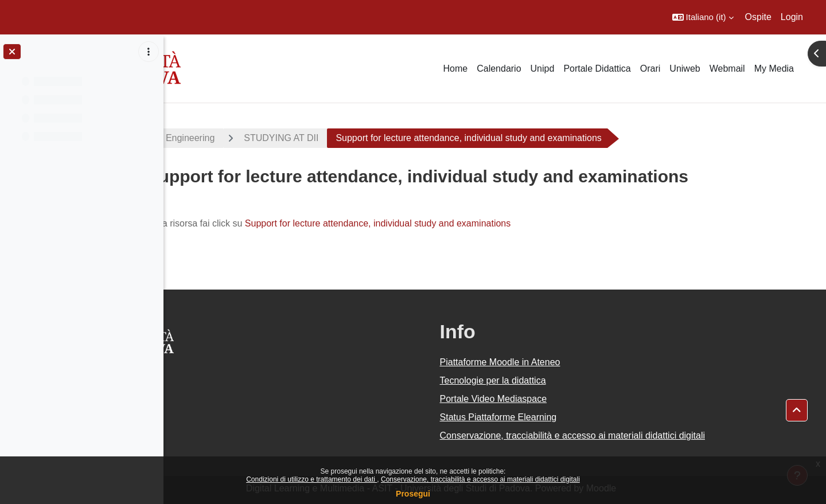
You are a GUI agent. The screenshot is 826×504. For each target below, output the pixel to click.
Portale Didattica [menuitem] (597, 69)
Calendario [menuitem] (499, 69)
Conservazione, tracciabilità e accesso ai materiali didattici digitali (480, 479)
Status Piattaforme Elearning (562, 417)
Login (792, 17)
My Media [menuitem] (774, 69)
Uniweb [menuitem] (685, 69)
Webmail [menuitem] (727, 69)
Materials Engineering (234, 138)
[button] (703, 17)
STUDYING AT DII (345, 138)
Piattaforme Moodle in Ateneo (564, 362)
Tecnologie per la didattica (557, 380)
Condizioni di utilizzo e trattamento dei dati (311, 479)
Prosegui (413, 494)
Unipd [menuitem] (543, 69)
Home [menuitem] (455, 69)
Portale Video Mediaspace (557, 399)
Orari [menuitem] (650, 69)
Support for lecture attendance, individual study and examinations (441, 223)
